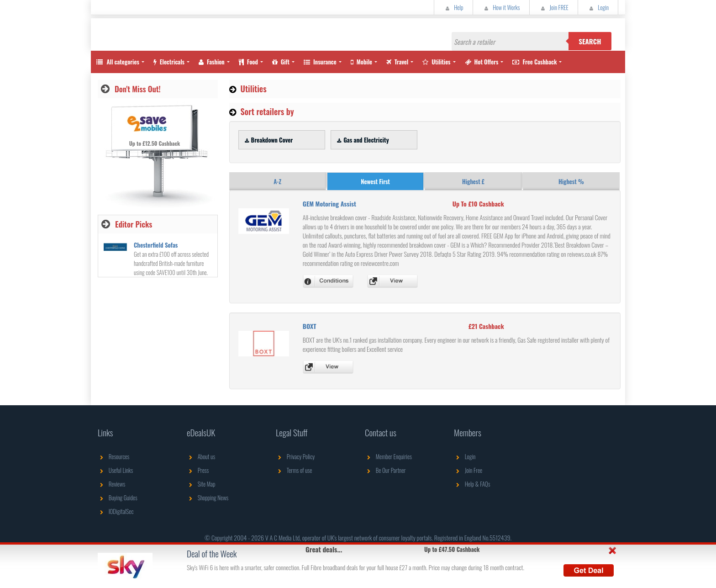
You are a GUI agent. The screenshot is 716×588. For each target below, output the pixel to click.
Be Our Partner (385, 470)
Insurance (320, 62)
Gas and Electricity (362, 140)
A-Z (277, 181)
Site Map (201, 484)
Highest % (571, 181)
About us (201, 456)
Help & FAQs (472, 484)
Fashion (212, 62)
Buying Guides (118, 498)
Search (590, 41)
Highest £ (473, 181)
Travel (397, 62)
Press (198, 470)
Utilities (436, 62)
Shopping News (208, 498)
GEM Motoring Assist (329, 204)
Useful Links (115, 470)
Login (598, 7)
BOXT (310, 326)
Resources (113, 456)
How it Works (501, 7)
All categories (117, 62)
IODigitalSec (116, 511)
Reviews (111, 484)
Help (453, 7)
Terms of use (294, 470)
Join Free (468, 470)
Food (248, 62)
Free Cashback (534, 62)
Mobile (361, 62)
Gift (281, 62)
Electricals (169, 62)
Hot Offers (482, 62)
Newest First (375, 181)
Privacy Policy (295, 456)
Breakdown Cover (268, 140)
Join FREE (554, 7)
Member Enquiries (388, 456)
